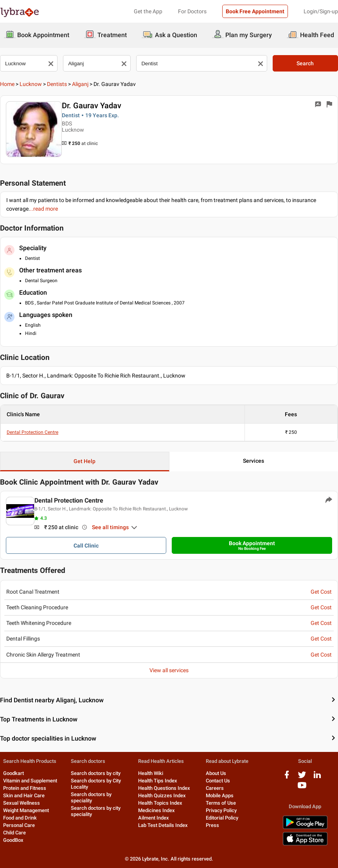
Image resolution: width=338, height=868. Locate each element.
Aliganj (80, 84)
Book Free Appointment (255, 11)
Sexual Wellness (22, 803)
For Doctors (192, 11)
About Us (216, 773)
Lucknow (31, 84)
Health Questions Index (164, 788)
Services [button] (253, 461)
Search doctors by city (96, 773)
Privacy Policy (221, 810)
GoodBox (13, 840)
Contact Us (218, 781)
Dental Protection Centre (32, 432)
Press (212, 825)
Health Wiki (151, 773)
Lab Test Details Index (163, 825)
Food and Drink (20, 818)
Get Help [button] (84, 461)
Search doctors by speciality (91, 797)
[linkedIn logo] (317, 778)
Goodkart (13, 773)
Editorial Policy (222, 818)
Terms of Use (221, 803)
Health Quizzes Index (162, 796)
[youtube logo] (302, 788)
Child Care (14, 833)
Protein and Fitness (25, 788)
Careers (215, 788)
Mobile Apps (220, 796)
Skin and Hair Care (24, 796)
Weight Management (26, 810)
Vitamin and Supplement (30, 781)
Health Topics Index (160, 803)
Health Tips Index (158, 781)
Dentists (57, 84)
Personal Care (19, 825)
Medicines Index (156, 810)
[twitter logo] (302, 778)
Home (7, 84)
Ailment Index (154, 818)
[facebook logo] (287, 778)
